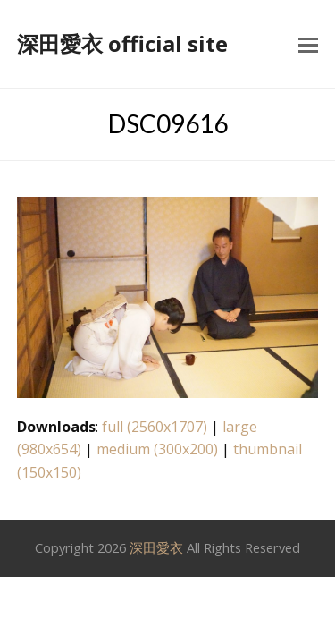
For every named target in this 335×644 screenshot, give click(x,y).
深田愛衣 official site (122, 43)
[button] (308, 44)
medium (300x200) (157, 449)
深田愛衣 (156, 547)
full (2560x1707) (155, 427)
